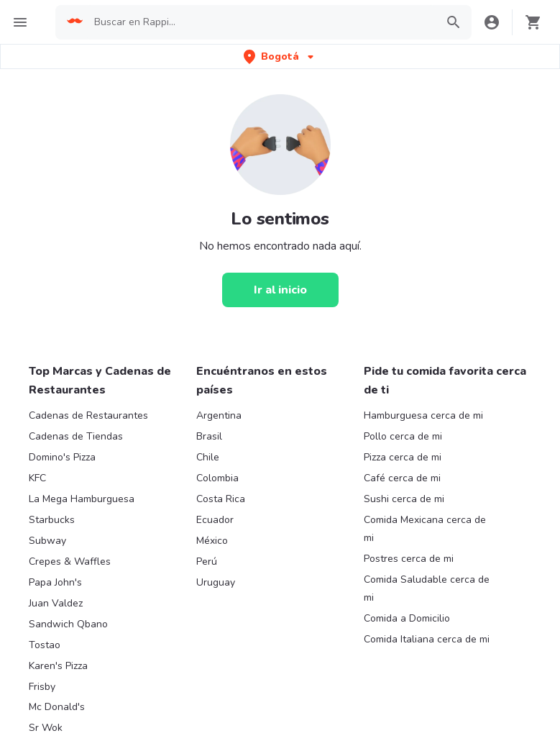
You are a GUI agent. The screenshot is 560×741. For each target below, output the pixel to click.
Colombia (217, 478)
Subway (47, 541)
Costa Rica (221, 499)
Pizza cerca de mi (403, 457)
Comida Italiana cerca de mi (427, 639)
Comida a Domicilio (407, 618)
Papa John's (55, 582)
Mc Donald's (57, 707)
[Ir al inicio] (280, 290)
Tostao (45, 645)
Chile (208, 457)
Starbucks (52, 520)
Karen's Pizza (58, 666)
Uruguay (216, 582)
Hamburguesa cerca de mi (423, 415)
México (212, 541)
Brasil (209, 436)
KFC (37, 478)
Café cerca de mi (402, 478)
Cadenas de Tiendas (76, 436)
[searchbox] (261, 22)
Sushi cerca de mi (404, 499)
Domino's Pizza (62, 457)
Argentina (219, 415)
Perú (207, 562)
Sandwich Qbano (68, 624)
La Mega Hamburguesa (82, 499)
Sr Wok (46, 728)
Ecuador (215, 520)
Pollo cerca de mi (403, 436)
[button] (280, 56)
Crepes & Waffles (70, 562)
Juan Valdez (56, 603)
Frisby (42, 687)
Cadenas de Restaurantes (88, 415)
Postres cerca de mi (409, 559)
